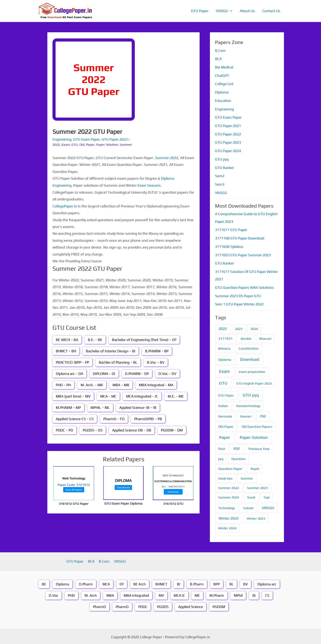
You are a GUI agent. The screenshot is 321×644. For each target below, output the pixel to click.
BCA (218, 59)
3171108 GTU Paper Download (240, 237)
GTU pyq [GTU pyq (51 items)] (251, 394)
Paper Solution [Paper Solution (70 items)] (254, 436)
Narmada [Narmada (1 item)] (225, 415)
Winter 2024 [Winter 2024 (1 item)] (227, 527)
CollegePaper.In (65, 206)
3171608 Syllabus (229, 246)
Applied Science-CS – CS (75, 419)
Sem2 (220, 175)
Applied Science (191, 605)
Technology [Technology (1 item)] (226, 507)
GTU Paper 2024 (228, 150)
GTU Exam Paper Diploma (123, 503)
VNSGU (224, 11)
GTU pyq (222, 159)
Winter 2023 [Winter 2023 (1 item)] (256, 517)
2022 (56, 144)
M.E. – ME (179, 396)
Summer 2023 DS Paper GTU (238, 295)
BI (179, 583)
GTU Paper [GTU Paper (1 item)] (226, 394)
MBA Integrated (136, 594)
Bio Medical (224, 67)
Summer (126, 144)
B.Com (220, 50)
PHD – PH (64, 385)
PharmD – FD (115, 419)
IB (256, 594)
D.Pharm (85, 583)
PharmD (99, 605)
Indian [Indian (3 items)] (223, 404)
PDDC (142, 605)
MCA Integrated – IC (144, 396)
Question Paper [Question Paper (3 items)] (230, 467)
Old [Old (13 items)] (263, 415)
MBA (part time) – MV (74, 396)
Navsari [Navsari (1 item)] (246, 415)
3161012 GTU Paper (74, 503)
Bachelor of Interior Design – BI (112, 351)
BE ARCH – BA (67, 339)
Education (223, 100)
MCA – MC (110, 396)
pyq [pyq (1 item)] (221, 457)
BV (246, 583)
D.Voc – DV (169, 373)
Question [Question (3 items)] (239, 457)
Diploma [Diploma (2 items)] (225, 358)
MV (162, 594)
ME (198, 594)
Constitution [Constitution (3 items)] (249, 347)
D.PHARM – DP (138, 373)
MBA (109, 594)
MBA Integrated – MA (158, 385)
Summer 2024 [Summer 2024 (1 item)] (229, 496)
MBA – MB (122, 385)
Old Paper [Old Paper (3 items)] (226, 425)
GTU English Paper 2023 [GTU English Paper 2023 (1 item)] (254, 382)
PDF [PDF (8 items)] (237, 447)
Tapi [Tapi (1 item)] (267, 496)
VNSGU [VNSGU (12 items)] (268, 506)
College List (224, 84)
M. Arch (89, 594)
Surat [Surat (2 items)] (251, 496)
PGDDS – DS (93, 430)
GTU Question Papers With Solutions (245, 286)
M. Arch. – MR (92, 385)
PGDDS (162, 605)
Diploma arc (268, 583)
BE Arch (139, 583)
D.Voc (52, 594)
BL (232, 583)
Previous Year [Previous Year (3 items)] (259, 447)
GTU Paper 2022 (116, 139)
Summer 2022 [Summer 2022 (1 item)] (229, 487)
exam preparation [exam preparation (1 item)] (252, 370)
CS (269, 594)
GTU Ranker (225, 167)
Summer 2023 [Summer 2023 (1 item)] (257, 487)
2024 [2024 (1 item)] (254, 327)
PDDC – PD (64, 430)
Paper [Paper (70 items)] (225, 436)
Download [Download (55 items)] (250, 358)
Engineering (62, 139)
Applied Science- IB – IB (140, 407)
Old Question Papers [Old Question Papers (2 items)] (257, 425)
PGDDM (219, 605)
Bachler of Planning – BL (119, 362)
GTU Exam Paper (87, 139)
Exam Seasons (150, 185)
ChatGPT (222, 75)
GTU (75, 144)
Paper (90, 144)
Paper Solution (107, 144)
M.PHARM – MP (69, 407)
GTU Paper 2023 (228, 142)
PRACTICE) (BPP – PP (73, 362)
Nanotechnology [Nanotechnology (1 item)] (248, 404)
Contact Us (271, 11)
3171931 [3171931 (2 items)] (226, 337)
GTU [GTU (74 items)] (223, 382)
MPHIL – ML (101, 407)
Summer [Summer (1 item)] (247, 477)
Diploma (222, 92)
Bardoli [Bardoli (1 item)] (246, 337)
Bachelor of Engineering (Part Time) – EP (145, 339)
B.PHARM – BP (159, 351)
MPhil (240, 594)
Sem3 (220, 184)
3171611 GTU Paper (231, 229)
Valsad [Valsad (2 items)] (248, 507)
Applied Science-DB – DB (132, 430)
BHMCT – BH (66, 351)
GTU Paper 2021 (228, 125)
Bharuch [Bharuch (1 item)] (265, 337)
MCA (106, 583)
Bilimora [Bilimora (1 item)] (224, 347)
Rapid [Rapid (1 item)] (255, 468)
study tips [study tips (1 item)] (225, 477)
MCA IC (180, 594)
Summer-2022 (167, 158)
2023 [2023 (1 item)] (239, 327)
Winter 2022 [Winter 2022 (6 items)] (229, 517)
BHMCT (161, 583)
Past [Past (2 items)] (222, 447)
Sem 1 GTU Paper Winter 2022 (240, 303)
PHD (70, 594)
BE (43, 583)
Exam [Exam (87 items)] (224, 370)
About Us (247, 11)
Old (82, 144)
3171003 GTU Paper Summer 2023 (243, 254)
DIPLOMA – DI (105, 373)
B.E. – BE (96, 339)
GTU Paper (200, 11)
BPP (217, 583)
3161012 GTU (173, 503)
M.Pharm (218, 594)
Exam (66, 144)
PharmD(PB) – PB (149, 419)
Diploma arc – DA (70, 373)
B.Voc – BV (157, 362)
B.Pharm (197, 583)
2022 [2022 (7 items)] (223, 327)
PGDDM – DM (173, 430)
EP (121, 583)
